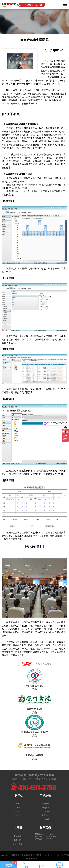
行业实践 (45, 819)
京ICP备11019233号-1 (52, 855)
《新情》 (17, 815)
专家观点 (17, 836)
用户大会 (45, 815)
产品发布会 (45, 812)
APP (17, 804)
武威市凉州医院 (34, 709)
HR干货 (17, 840)
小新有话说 (17, 844)
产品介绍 (17, 812)
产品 (34, 689)
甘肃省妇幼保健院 (34, 755)
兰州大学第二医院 (34, 686)
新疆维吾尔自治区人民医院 (34, 732)
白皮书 (17, 808)
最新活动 (45, 804)
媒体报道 (45, 808)
